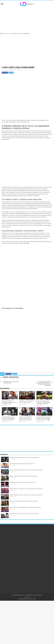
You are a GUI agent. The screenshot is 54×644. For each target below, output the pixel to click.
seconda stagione (14, 377)
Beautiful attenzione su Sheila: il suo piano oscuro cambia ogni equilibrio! (26, 495)
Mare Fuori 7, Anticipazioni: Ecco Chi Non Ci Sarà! (26, 402)
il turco (6, 377)
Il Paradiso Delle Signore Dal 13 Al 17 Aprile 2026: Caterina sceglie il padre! (26, 470)
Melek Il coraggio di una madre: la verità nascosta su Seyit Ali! (23, 476)
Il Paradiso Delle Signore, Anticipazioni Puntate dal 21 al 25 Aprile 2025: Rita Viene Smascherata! (43, 383)
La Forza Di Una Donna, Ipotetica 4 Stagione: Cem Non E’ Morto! (24, 501)
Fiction (6, 33)
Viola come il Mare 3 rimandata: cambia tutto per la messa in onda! (9, 402)
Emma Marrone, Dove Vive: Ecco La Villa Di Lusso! (11, 382)
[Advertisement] (27, 19)
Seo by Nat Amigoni (38, 595)
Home (2, 33)
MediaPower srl (21, 595)
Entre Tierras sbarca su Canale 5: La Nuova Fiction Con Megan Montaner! (43, 402)
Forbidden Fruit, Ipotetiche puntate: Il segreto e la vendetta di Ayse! (24, 457)
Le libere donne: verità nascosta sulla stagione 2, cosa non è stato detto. (9, 418)
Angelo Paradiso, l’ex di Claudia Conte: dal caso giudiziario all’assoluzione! (26, 489)
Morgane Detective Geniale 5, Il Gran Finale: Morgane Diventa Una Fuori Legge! (44, 418)
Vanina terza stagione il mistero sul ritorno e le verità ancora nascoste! (25, 418)
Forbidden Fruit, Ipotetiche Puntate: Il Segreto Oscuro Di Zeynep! (24, 514)
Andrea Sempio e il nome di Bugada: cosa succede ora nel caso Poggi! (25, 507)
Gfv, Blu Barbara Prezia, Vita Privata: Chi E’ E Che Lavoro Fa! (22, 482)
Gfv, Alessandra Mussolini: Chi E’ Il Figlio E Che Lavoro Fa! (22, 464)
